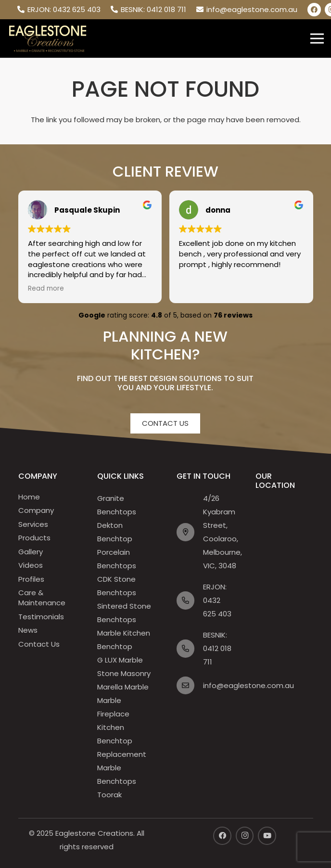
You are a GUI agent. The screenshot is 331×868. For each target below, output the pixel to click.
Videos (31, 565)
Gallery (31, 552)
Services (33, 524)
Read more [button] (46, 289)
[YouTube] (267, 836)
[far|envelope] (190, 686)
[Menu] (317, 38)
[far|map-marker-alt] (190, 532)
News (28, 630)
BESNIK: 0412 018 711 (217, 648)
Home (29, 497)
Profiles (31, 579)
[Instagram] (245, 836)
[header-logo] (48, 38)
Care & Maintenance (42, 598)
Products (34, 538)
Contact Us (39, 644)
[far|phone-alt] (190, 600)
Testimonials (41, 617)
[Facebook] (314, 10)
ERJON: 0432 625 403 (217, 600)
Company (36, 510)
